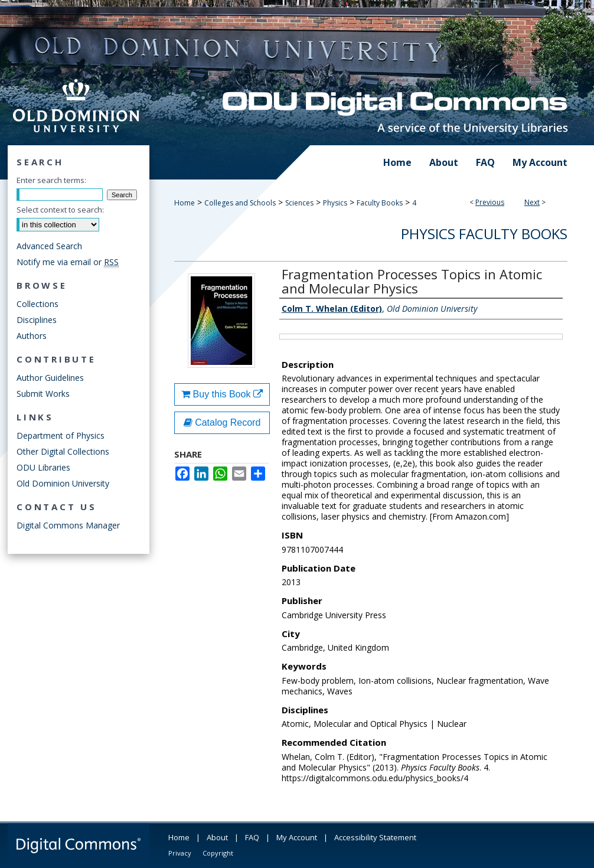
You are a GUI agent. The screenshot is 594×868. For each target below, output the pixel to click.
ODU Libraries (43, 467)
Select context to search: (60, 210)
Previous (490, 202)
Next (532, 202)
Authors (32, 336)
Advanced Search (49, 246)
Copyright (218, 853)
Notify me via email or (68, 262)
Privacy (180, 853)
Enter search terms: (51, 180)
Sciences (299, 203)
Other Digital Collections (63, 451)
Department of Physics (61, 435)
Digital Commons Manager (68, 525)
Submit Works (43, 394)
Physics (335, 203)
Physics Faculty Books (484, 234)
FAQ (252, 837)
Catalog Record (222, 422)
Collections (37, 304)
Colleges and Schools (240, 203)
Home (185, 203)
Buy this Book (222, 394)
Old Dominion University (63, 483)
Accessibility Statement (375, 837)
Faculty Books (380, 203)
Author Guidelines (50, 378)
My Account (297, 837)
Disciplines (37, 320)
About (217, 837)
